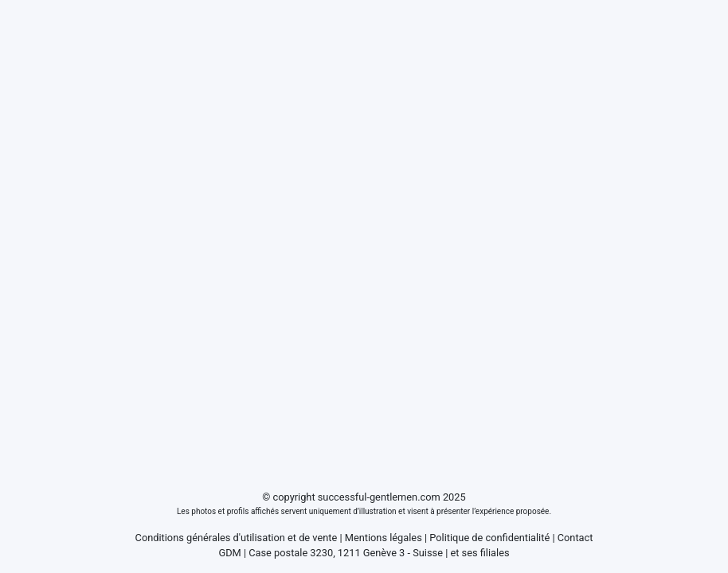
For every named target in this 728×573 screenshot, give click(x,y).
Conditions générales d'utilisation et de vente (237, 538)
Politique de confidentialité (489, 538)
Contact (575, 538)
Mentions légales (384, 538)
